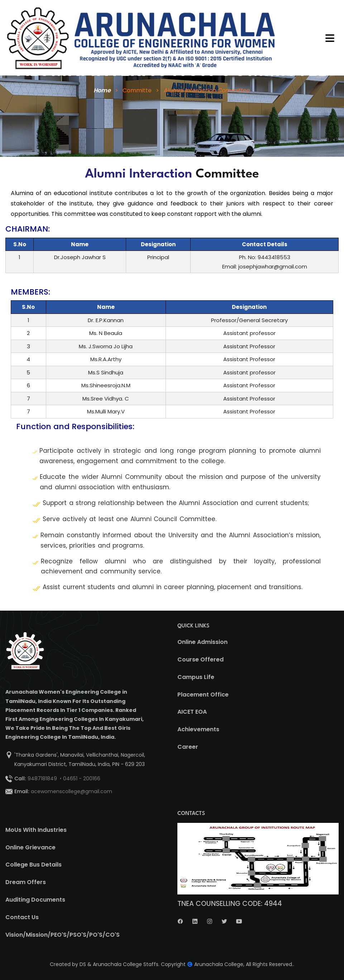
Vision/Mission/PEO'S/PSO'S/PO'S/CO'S (63, 935)
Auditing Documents (35, 900)
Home (101, 90)
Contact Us (22, 917)
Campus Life (196, 677)
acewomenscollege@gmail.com (71, 791)
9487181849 (42, 778)
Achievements (198, 729)
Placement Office (203, 695)
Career (188, 747)
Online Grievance (30, 847)
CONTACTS (191, 814)
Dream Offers (26, 882)
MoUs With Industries (36, 830)
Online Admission (202, 642)
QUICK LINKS (193, 626)
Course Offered (200, 659)
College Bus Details (34, 865)
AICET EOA (192, 712)
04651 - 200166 (82, 778)
